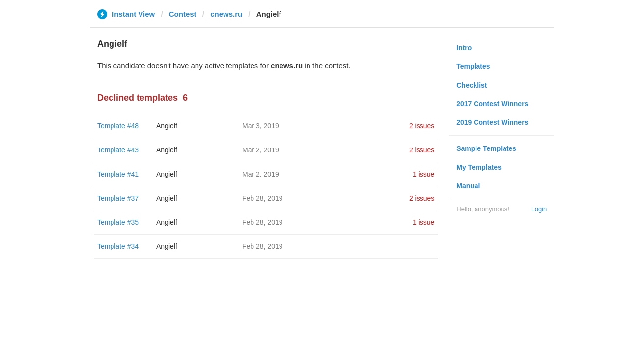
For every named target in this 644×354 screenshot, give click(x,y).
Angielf (167, 126)
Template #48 (118, 126)
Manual (468, 186)
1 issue (423, 174)
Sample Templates (486, 148)
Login (539, 209)
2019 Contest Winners (492, 122)
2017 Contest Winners (492, 104)
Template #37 (118, 198)
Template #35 (118, 222)
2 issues (422, 126)
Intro (464, 48)
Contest (183, 14)
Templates (473, 66)
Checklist (472, 85)
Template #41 (118, 174)
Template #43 (118, 150)
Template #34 (118, 246)
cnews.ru (226, 14)
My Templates (479, 167)
